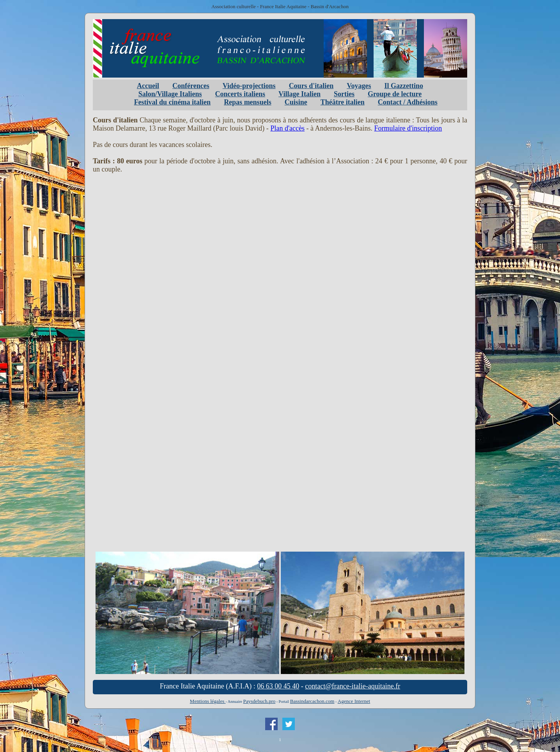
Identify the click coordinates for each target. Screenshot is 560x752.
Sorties (344, 94)
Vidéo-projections (249, 86)
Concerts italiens (240, 94)
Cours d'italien (311, 86)
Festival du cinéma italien (173, 102)
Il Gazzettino (403, 86)
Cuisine (296, 102)
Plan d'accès (287, 128)
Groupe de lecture (395, 94)
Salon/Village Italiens (170, 94)
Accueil (148, 86)
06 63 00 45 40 (278, 686)
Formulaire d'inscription (408, 128)
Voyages (359, 86)
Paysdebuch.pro (260, 701)
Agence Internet (354, 701)
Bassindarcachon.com (312, 701)
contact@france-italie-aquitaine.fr (353, 686)
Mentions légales (208, 701)
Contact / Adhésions (408, 102)
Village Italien (299, 94)
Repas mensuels (248, 102)
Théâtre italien (343, 102)
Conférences (191, 86)
